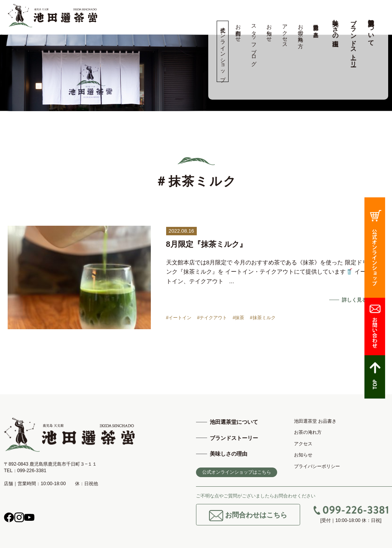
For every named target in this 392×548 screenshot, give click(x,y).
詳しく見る (354, 300)
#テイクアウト (212, 318)
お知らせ (269, 30)
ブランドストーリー (354, 39)
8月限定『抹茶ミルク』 (207, 244)
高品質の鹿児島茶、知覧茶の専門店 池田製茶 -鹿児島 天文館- (52, 16)
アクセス (285, 33)
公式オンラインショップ (223, 51)
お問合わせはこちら (248, 516)
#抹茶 (239, 318)
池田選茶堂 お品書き (316, 28)
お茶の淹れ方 (300, 30)
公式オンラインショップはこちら (237, 472)
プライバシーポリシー (317, 466)
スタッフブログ (254, 42)
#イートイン (179, 318)
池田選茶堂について (371, 29)
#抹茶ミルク (263, 318)
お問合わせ (238, 30)
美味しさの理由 (336, 26)
